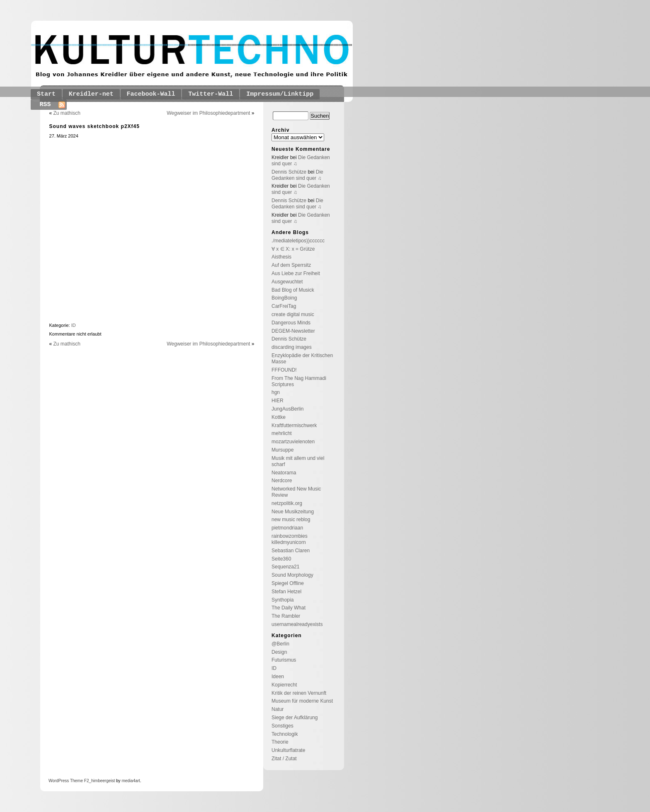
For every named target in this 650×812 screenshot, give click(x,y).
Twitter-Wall (211, 94)
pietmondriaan (287, 528)
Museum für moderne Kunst (302, 701)
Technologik (285, 734)
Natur (278, 709)
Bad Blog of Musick (293, 290)
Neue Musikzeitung (293, 512)
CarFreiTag (284, 306)
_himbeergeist (102, 781)
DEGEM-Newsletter (293, 331)
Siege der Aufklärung (295, 718)
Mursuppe (283, 450)
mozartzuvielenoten (293, 442)
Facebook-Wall (151, 94)
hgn (276, 392)
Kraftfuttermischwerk (294, 425)
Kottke (279, 417)
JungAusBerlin (287, 409)
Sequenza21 (285, 567)
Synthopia (283, 600)
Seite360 (281, 559)
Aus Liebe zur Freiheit (296, 273)
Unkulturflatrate (288, 750)
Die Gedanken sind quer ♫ (297, 175)
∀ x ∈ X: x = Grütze (293, 249)
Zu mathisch (67, 113)
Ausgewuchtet (287, 282)
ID (74, 325)
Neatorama (284, 473)
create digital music (293, 314)
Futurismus (284, 660)
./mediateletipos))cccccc (298, 241)
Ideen (278, 677)
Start (46, 94)
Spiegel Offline (288, 583)
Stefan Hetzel (286, 592)
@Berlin (280, 644)
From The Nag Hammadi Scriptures (299, 381)
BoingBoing (284, 298)
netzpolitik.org (287, 503)
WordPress (59, 781)
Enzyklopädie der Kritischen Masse (302, 359)
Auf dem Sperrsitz (291, 265)
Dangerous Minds (291, 323)
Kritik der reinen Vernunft (299, 693)
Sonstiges (283, 726)
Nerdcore (282, 481)
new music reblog (291, 520)
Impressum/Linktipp (280, 94)
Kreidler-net (91, 94)
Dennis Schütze (289, 172)
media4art (131, 781)
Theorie (280, 742)
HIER (278, 401)
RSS (45, 105)
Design (279, 652)
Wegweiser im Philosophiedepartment (208, 113)
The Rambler (286, 616)
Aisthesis (281, 257)
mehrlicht (282, 433)
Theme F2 (79, 781)
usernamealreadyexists (297, 624)
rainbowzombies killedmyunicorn (290, 539)
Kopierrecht (284, 685)
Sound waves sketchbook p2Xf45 (95, 126)
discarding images (292, 347)
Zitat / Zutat (284, 759)
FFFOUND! (284, 370)
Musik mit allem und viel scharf (298, 461)
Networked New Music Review (296, 492)
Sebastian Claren (291, 551)
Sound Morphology (292, 575)
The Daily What (289, 608)
